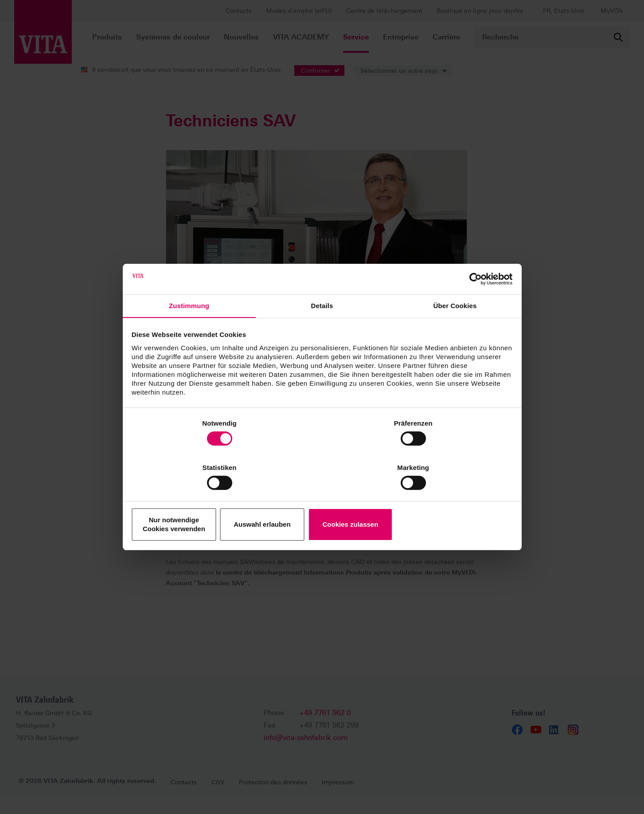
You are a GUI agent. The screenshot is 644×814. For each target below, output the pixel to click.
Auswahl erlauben (322, 502)
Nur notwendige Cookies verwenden (195, 502)
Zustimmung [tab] (189, 330)
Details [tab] (322, 330)
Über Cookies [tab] (455, 330)
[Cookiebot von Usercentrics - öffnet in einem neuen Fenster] (473, 302)
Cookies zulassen (449, 502)
